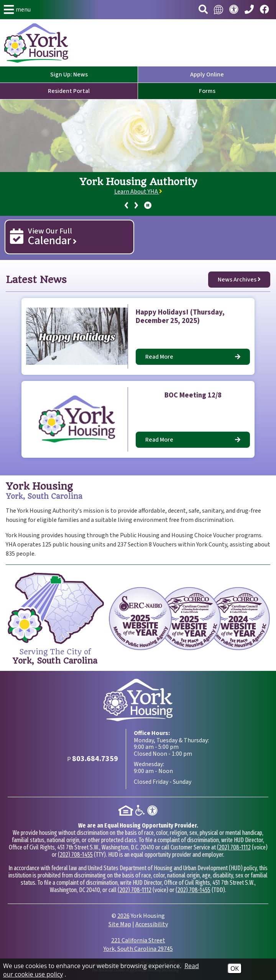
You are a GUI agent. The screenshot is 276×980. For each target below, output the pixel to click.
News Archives (239, 280)
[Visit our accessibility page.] (234, 10)
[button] (17, 10)
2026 (123, 916)
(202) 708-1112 (234, 847)
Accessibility (152, 924)
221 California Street (138, 945)
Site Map (120, 924)
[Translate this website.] (219, 10)
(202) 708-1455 (75, 855)
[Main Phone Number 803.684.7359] (249, 10)
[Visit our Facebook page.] (264, 10)
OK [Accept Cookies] (235, 968)
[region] (138, 194)
